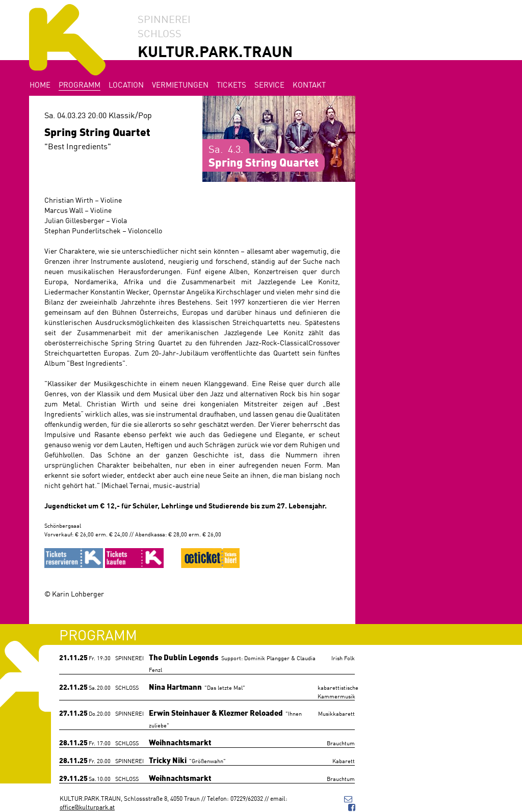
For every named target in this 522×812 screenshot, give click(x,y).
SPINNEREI (164, 18)
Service (269, 84)
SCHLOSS (160, 33)
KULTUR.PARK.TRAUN (215, 51)
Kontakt (309, 84)
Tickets (231, 84)
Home (40, 84)
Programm (80, 84)
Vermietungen (180, 84)
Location (126, 84)
